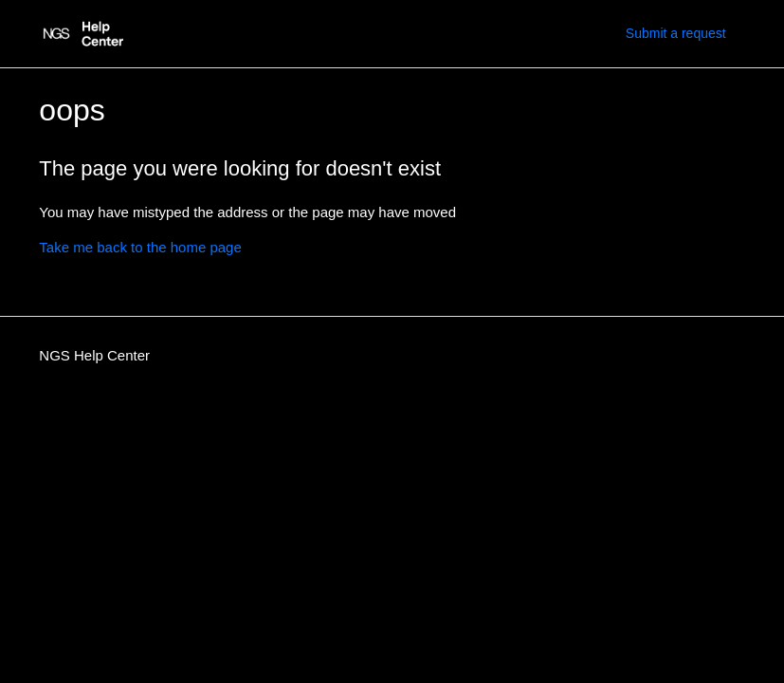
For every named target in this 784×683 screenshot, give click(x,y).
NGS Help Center (94, 355)
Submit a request (676, 33)
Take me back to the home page (140, 247)
